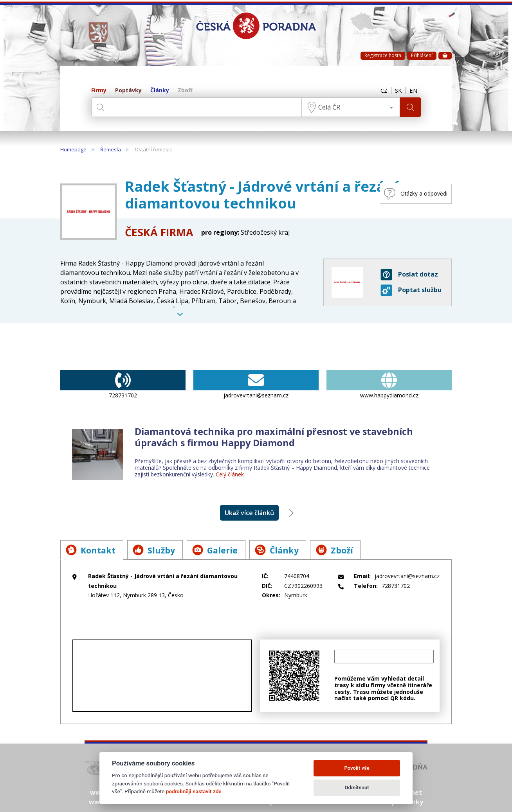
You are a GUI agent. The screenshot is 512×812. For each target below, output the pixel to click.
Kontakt (91, 550)
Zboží (185, 91)
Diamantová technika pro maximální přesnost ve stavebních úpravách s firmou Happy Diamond (276, 437)
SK (397, 91)
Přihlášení (422, 55)
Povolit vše (357, 768)
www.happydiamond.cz (389, 384)
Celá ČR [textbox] (328, 107)
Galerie (219, 550)
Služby (156, 550)
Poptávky (128, 91)
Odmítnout (357, 788)
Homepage (73, 150)
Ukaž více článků (249, 513)
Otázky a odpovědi (412, 194)
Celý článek (230, 474)
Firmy (99, 91)
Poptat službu (411, 290)
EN (413, 91)
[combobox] (350, 107)
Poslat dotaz (409, 275)
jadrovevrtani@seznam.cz (256, 384)
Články (160, 91)
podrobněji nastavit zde (194, 791)
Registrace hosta (383, 55)
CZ (382, 91)
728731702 (123, 384)
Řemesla (111, 150)
